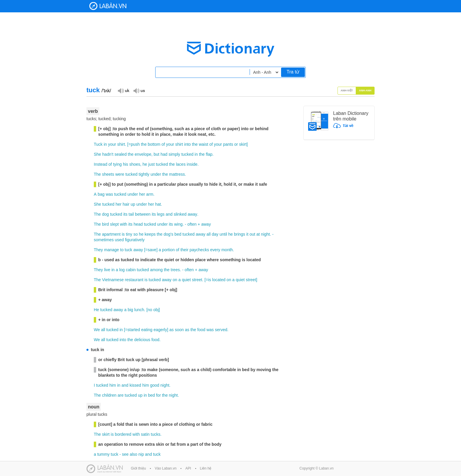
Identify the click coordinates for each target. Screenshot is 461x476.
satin (145, 434)
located (219, 280)
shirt (121, 144)
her (142, 194)
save (152, 250)
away (192, 214)
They (98, 250)
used (119, 240)
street (197, 280)
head (138, 224)
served (221, 330)
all (208, 234)
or (236, 144)
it (247, 234)
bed (178, 234)
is (123, 234)
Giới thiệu (138, 468)
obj (156, 310)
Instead (101, 164)
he (145, 164)
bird (105, 224)
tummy (103, 454)
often (192, 224)
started (134, 330)
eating (147, 330)
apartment (111, 234)
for (158, 395)
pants (228, 144)
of (163, 144)
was (109, 194)
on (175, 280)
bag (101, 194)
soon (179, 330)
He (96, 310)
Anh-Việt (347, 90)
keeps (150, 234)
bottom (154, 144)
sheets (108, 174)
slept (114, 224)
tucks (156, 434)
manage (112, 250)
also (133, 454)
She (97, 154)
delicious (142, 340)
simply (174, 154)
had (164, 154)
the (144, 144)
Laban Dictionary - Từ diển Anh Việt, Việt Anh (108, 6)
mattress (177, 174)
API (188, 468)
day (215, 234)
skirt (243, 144)
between (143, 214)
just (151, 164)
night (265, 234)
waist (203, 144)
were (120, 174)
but (157, 154)
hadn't (108, 154)
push (135, 144)
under (156, 174)
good (154, 385)
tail (131, 214)
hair (126, 204)
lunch (139, 310)
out (252, 234)
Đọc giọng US (139, 90)
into (187, 144)
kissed (135, 385)
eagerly (160, 330)
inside (192, 164)
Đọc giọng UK (123, 90)
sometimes (104, 240)
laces (181, 164)
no (150, 310)
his (126, 164)
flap (209, 154)
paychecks (199, 250)
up (133, 204)
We (97, 330)
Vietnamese (113, 280)
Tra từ (293, 72)
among (156, 270)
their (184, 250)
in (105, 144)
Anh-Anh (365, 90)
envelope (143, 154)
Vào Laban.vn (166, 468)
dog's (168, 234)
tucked (187, 154)
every (215, 250)
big (130, 310)
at (258, 234)
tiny (129, 234)
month (227, 250)
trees (175, 270)
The (97, 174)
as (172, 330)
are (121, 395)
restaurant (134, 280)
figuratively (135, 240)
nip (141, 454)
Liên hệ (206, 468)
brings (240, 234)
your (112, 144)
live (107, 270)
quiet (186, 280)
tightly (144, 174)
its (125, 214)
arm (150, 194)
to (122, 250)
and (169, 214)
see (125, 454)
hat (158, 204)
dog (105, 214)
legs (161, 214)
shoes (135, 164)
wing (178, 224)
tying (117, 164)
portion (168, 250)
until (223, 234)
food (201, 330)
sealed (120, 154)
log (122, 270)
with (124, 224)
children (109, 395)
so (136, 234)
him (113, 385)
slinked (180, 214)
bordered (123, 434)
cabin (131, 270)
